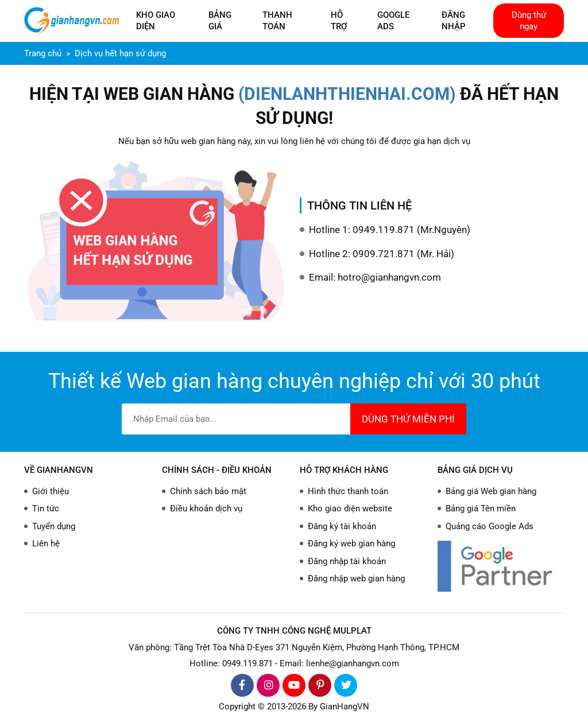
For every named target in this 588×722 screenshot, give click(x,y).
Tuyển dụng (54, 526)
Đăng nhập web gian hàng (356, 579)
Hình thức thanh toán (348, 491)
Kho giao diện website (350, 508)
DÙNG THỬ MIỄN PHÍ (408, 419)
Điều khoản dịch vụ (206, 508)
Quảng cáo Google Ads (490, 526)
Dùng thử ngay (529, 21)
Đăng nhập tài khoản (347, 561)
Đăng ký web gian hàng (351, 544)
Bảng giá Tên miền (481, 508)
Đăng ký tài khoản (342, 526)
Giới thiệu (51, 491)
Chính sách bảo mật (208, 491)
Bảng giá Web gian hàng (491, 491)
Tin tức (46, 508)
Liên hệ (46, 544)
